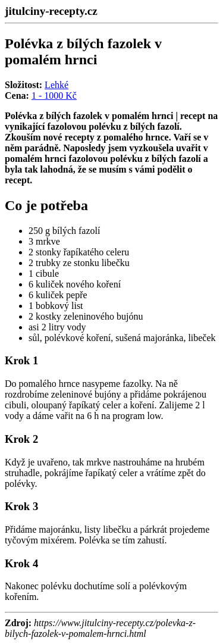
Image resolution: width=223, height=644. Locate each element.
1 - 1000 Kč (54, 96)
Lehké (56, 85)
